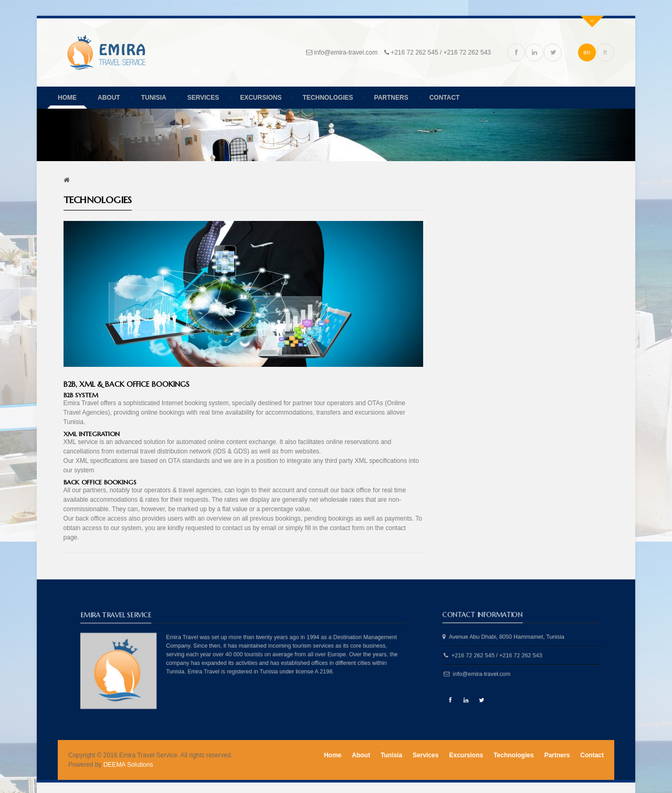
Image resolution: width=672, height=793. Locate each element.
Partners (391, 98)
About (109, 98)
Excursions (261, 98)
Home (67, 98)
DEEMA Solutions (128, 765)
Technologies (328, 98)
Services (203, 98)
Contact (445, 98)
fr (605, 52)
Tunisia (154, 98)
